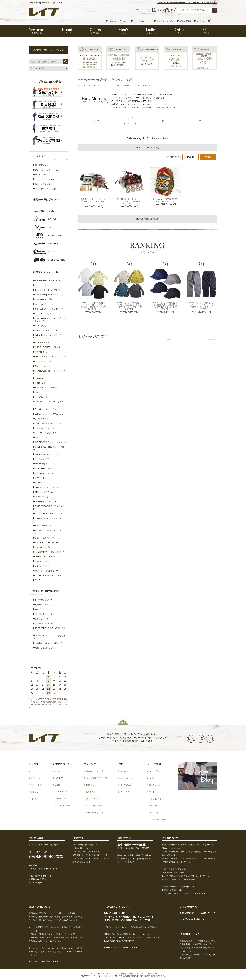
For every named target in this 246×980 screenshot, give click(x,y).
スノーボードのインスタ (45, 189)
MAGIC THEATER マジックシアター (51, 357)
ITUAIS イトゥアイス (44, 343)
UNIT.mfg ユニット (43, 566)
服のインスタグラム (44, 184)
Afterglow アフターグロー (46, 428)
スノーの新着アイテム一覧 (97, 778)
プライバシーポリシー (158, 819)
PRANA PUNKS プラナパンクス (49, 514)
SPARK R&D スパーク (45, 538)
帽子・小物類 (36, 785)
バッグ (96, 121)
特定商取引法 (154, 813)
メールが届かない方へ (45, 623)
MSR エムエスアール (44, 492)
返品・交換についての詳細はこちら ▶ (44, 961)
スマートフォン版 (56, 50)
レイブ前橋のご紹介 (94, 806)
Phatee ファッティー (44, 366)
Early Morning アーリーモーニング (100, 85)
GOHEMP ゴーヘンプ (44, 304)
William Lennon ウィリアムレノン (49, 414)
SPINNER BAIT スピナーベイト (48, 388)
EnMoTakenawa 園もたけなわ (48, 299)
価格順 (190, 157)
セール (34, 799)
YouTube (112, 21)
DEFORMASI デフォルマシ (47, 433)
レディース (36, 778)
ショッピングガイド (44, 619)
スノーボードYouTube (44, 179)
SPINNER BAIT (61, 799)
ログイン (201, 21)
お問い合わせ (154, 806)
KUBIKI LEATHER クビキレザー (49, 347)
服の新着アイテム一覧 (95, 771)
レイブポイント (42, 609)
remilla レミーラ (42, 378)
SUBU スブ (40, 392)
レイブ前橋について (142, 21)
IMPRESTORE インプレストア (48, 330)
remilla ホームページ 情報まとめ (49, 643)
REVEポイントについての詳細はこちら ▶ (121, 947)
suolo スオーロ (41, 397)
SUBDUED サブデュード (46, 547)
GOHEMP (59, 778)
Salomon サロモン (43, 526)
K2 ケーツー (40, 483)
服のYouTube (41, 175)
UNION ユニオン (42, 561)
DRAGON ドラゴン (43, 438)
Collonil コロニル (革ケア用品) (48, 290)
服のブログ (91, 792)
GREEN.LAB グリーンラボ (46, 454)
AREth (58, 785)
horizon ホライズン (43, 464)
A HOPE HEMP (61, 792)
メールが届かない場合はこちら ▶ (193, 919)
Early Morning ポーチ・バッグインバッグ (135, 85)
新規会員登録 (185, 21)
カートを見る (154, 771)
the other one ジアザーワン (47, 557)
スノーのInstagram (128, 778)
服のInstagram (126, 771)
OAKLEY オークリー (44, 497)
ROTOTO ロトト (42, 383)
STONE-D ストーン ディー (46, 543)
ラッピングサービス (44, 614)
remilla (58, 771)
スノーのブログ (92, 799)
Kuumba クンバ (42, 352)
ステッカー (36, 792)
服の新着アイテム (43, 165)
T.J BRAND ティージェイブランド (50, 552)
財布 (164, 121)
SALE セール (41, 580)
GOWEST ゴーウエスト (45, 314)
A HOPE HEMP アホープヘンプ (48, 281)
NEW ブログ (91, 785)
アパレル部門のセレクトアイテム (49, 423)
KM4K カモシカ (42, 478)
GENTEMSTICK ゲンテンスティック (51, 442)
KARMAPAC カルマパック (46, 468)
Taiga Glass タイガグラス (46, 409)
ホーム (80, 85)
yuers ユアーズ (41, 419)
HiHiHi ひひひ (41, 326)
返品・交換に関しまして (45, 648)
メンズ (34, 771)
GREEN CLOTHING (63, 806)
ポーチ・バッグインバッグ (130, 121)
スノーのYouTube (128, 792)
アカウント (154, 792)
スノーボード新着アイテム (46, 170)
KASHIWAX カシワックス (46, 473)
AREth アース (41, 285)
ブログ (125, 21)
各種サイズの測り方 (44, 605)
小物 (199, 121)
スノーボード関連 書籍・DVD (48, 571)
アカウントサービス (165, 21)
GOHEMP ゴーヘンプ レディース (49, 309)
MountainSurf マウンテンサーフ (49, 487)
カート (214, 21)
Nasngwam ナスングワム (46, 362)
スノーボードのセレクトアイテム (49, 576)
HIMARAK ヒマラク (43, 459)
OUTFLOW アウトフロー (46, 502)
